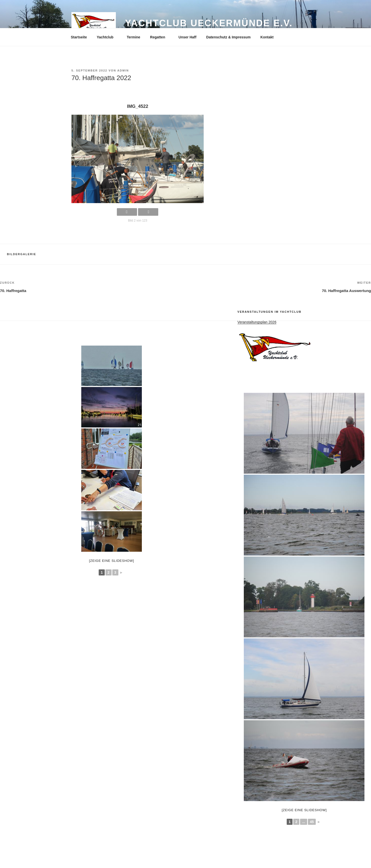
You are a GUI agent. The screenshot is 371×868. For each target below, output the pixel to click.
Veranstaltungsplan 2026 (257, 322)
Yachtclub (107, 37)
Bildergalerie (22, 254)
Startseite (79, 37)
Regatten (160, 37)
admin (123, 70)
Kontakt (267, 37)
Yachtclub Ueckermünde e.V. (209, 23)
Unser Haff (187, 37)
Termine (133, 37)
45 (312, 822)
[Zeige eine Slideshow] (304, 810)
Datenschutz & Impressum (228, 37)
